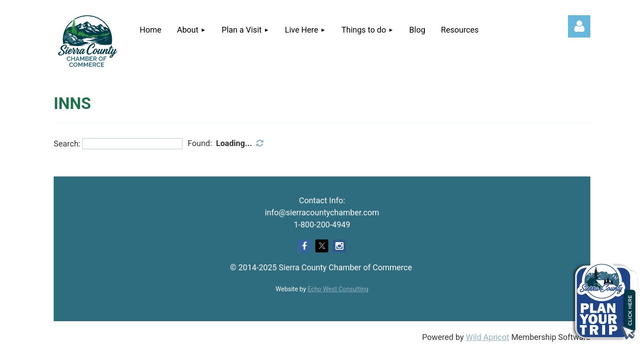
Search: (67, 144)
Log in (579, 26)
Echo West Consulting (338, 289)
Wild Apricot (487, 337)
